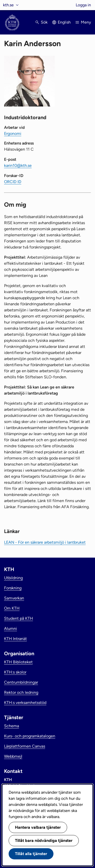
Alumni (11, 628)
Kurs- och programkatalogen (30, 736)
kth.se (8, 5)
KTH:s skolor (15, 672)
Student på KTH (18, 618)
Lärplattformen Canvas (25, 746)
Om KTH (12, 608)
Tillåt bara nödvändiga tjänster (44, 840)
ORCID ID (13, 182)
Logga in (83, 5)
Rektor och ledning (21, 692)
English (64, 22)
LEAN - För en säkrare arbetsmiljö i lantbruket (45, 542)
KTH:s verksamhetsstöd (25, 703)
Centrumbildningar (21, 682)
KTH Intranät (15, 639)
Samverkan (14, 598)
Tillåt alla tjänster (31, 854)
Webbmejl (13, 756)
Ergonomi (13, 134)
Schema (12, 726)
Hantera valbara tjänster (38, 827)
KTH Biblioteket (18, 662)
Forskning (13, 588)
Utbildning (13, 578)
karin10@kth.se (18, 165)
